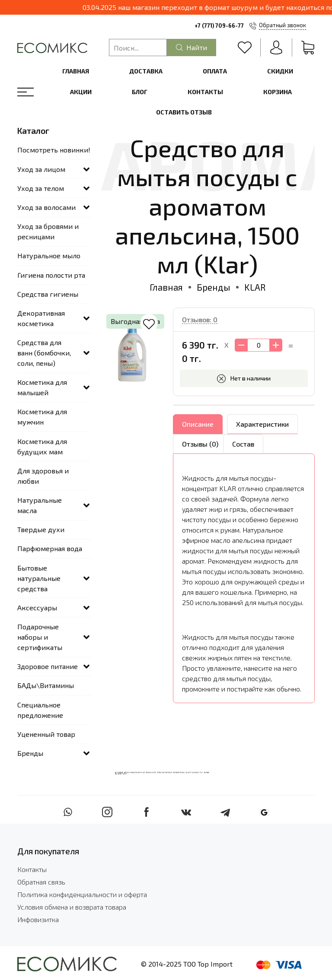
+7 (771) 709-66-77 (219, 25)
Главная (76, 71)
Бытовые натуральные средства (39, 578)
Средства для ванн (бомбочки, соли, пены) (44, 353)
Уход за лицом (41, 169)
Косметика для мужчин (42, 417)
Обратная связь (41, 882)
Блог (140, 92)
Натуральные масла (40, 505)
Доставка (146, 71)
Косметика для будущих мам (42, 446)
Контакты (205, 92)
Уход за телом (41, 188)
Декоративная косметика (41, 318)
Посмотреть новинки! (54, 150)
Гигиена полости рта (51, 275)
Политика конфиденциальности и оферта (82, 894)
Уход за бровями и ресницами (48, 231)
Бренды (214, 287)
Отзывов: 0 (200, 319)
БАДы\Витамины (46, 685)
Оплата (215, 71)
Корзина (278, 92)
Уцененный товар (46, 734)
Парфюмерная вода (50, 548)
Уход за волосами (46, 207)
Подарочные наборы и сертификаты (40, 637)
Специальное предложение (40, 710)
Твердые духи (41, 529)
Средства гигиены (48, 294)
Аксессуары (37, 607)
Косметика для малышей (42, 387)
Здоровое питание (48, 666)
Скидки (280, 71)
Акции (81, 92)
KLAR (255, 287)
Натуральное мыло (49, 255)
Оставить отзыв (184, 112)
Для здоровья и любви (43, 476)
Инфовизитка (38, 919)
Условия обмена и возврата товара (72, 907)
